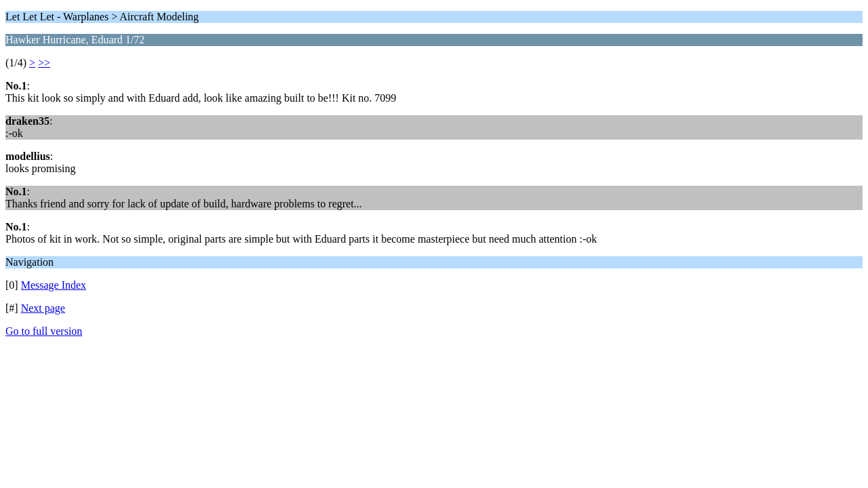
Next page (43, 308)
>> (44, 63)
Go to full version (44, 331)
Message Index (54, 285)
